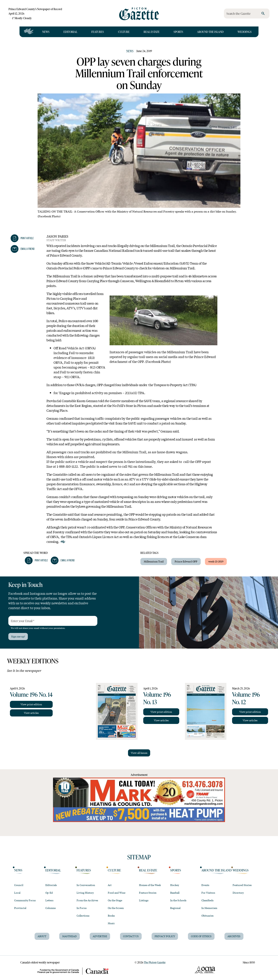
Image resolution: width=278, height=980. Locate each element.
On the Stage (115, 900)
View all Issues (139, 753)
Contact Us (131, 936)
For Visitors (208, 893)
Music (111, 923)
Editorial (70, 32)
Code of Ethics (201, 936)
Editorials (51, 885)
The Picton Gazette (155, 962)
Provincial (20, 908)
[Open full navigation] (29, 32)
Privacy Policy (165, 936)
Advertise (100, 936)
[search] (263, 14)
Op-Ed (49, 893)
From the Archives (87, 900)
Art (110, 885)
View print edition (31, 704)
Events (205, 885)
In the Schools (178, 900)
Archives (234, 936)
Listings (144, 900)
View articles (31, 713)
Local (17, 893)
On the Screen (116, 908)
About (42, 936)
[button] (22, 238)
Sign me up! (18, 636)
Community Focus (25, 900)
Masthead (69, 936)
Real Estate (152, 32)
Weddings (245, 32)
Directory (238, 893)
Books (111, 915)
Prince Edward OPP (186, 561)
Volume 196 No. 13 (157, 698)
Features (98, 32)
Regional (175, 908)
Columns (51, 908)
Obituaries (207, 915)
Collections (83, 915)
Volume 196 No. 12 (246, 698)
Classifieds (207, 900)
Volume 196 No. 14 (31, 694)
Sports (178, 32)
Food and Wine (117, 893)
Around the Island (210, 32)
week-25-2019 (216, 561)
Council (19, 885)
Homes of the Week (150, 885)
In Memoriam (209, 908)
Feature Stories (148, 893)
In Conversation (86, 885)
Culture (124, 32)
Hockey (175, 885)
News (46, 32)
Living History (85, 893)
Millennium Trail (154, 561)
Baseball (175, 893)
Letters (49, 900)
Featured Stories (242, 885)
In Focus (82, 908)
